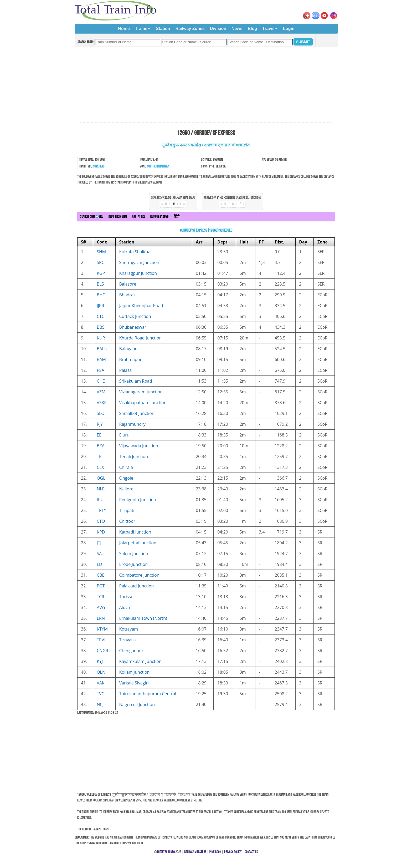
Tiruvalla (128, 640)
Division (218, 29)
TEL (100, 456)
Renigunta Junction (138, 500)
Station (163, 29)
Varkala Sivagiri (134, 683)
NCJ (100, 704)
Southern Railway (158, 166)
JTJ (99, 543)
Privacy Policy (233, 852)
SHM (101, 252)
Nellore (126, 489)
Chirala (126, 467)
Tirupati (127, 510)
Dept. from (118, 217)
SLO (101, 413)
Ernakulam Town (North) (143, 618)
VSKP (102, 403)
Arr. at (138, 217)
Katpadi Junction (135, 532)
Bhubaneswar (133, 327)
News (237, 29)
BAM (101, 359)
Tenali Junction (134, 456)
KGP (101, 273)
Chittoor (127, 521)
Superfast (99, 166)
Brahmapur (130, 359)
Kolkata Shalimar (136, 252)
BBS (101, 327)
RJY (100, 424)
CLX (100, 467)
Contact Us (251, 852)
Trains (141, 29)
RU (100, 500)
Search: (92, 217)
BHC (101, 295)
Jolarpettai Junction (138, 543)
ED (99, 564)
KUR (101, 338)
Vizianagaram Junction (141, 392)
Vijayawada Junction (139, 446)
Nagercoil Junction (137, 704)
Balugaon (128, 349)
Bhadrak (128, 295)
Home (124, 29)
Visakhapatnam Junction (143, 403)
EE (99, 435)
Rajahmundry (132, 424)
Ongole (126, 478)
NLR (101, 489)
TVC (100, 694)
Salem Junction (134, 554)
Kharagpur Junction (138, 273)
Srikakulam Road (136, 381)
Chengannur (131, 651)
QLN (101, 672)
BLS (100, 284)
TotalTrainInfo (166, 852)
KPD (101, 532)
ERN (101, 618)
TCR (101, 597)
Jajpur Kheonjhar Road (141, 306)
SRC (101, 262)
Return (159, 217)
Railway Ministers (195, 852)
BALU (102, 349)
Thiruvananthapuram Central (148, 694)
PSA (101, 370)
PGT (101, 586)
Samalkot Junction (137, 413)
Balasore (128, 284)
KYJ (100, 661)
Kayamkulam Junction (140, 661)
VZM (101, 392)
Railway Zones (190, 29)
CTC (101, 316)
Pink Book (215, 852)
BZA (101, 446)
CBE (101, 575)
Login (289, 29)
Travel (268, 29)
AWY (101, 607)
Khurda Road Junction (141, 338)
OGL (101, 478)
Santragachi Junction (139, 262)
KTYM (102, 629)
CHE (101, 381)
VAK (101, 683)
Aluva (125, 607)
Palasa (126, 370)
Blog (253, 29)
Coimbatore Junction (139, 575)
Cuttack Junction (135, 316)
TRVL (102, 640)
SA (99, 554)
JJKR (100, 306)
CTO (101, 521)
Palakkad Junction (137, 586)
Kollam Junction (135, 672)
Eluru (124, 435)
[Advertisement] (206, 85)
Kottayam (129, 629)
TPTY (101, 510)
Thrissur (127, 597)
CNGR (102, 651)
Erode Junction (134, 564)
